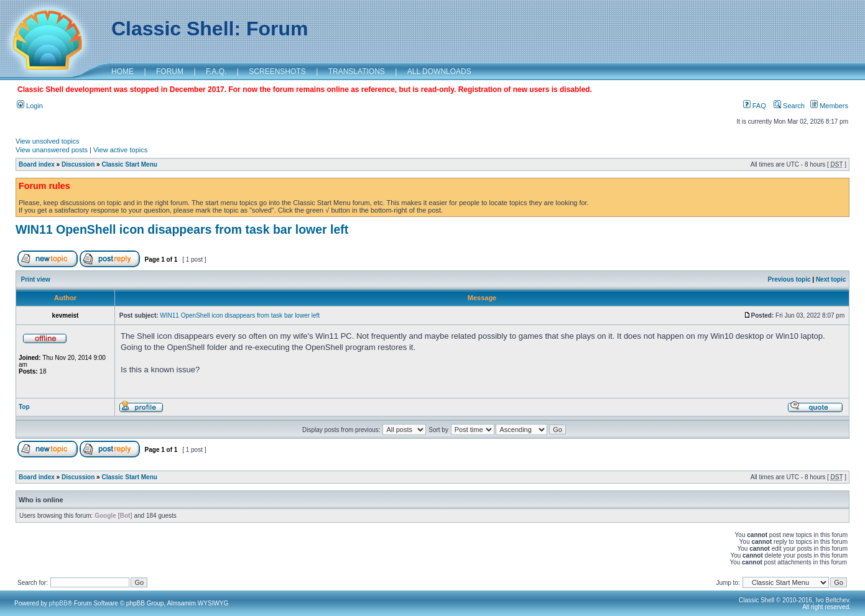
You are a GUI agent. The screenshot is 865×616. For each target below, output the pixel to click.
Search (789, 106)
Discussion (78, 164)
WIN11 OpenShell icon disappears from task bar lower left (182, 229)
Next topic (831, 279)
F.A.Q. (216, 71)
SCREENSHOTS (277, 71)
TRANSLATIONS (357, 71)
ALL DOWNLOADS (439, 71)
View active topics (120, 150)
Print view (36, 279)
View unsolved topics (48, 141)
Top (24, 407)
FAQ (755, 106)
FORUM (170, 71)
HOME (123, 71)
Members (829, 106)
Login (30, 106)
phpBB (58, 603)
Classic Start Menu (129, 164)
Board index (37, 164)
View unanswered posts (52, 150)
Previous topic (789, 279)
